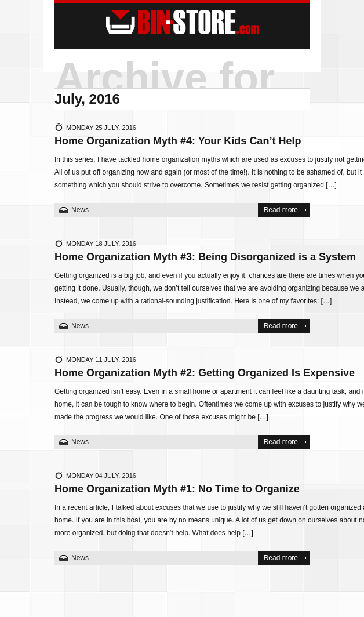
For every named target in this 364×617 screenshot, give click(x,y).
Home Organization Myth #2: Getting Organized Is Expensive (205, 373)
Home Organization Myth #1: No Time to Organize (177, 489)
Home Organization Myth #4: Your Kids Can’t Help (178, 141)
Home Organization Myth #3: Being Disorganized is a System (205, 257)
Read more (281, 210)
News (80, 210)
